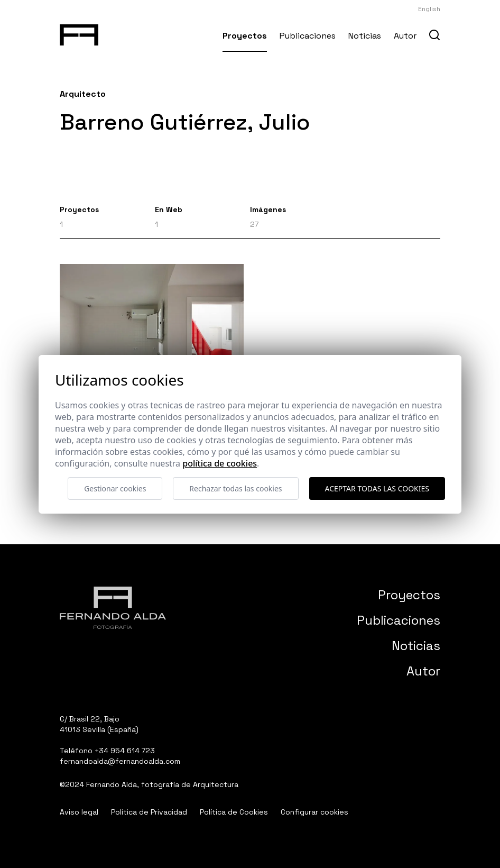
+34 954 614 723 (125, 751)
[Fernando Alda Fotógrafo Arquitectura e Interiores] (79, 33)
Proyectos (245, 36)
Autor (405, 36)
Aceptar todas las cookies (377, 488)
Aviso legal (79, 812)
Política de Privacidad (149, 812)
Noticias (365, 36)
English (429, 9)
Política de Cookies (234, 812)
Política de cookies (220, 463)
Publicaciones (308, 36)
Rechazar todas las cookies (235, 488)
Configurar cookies (314, 812)
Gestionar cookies (115, 488)
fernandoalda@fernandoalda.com (120, 761)
